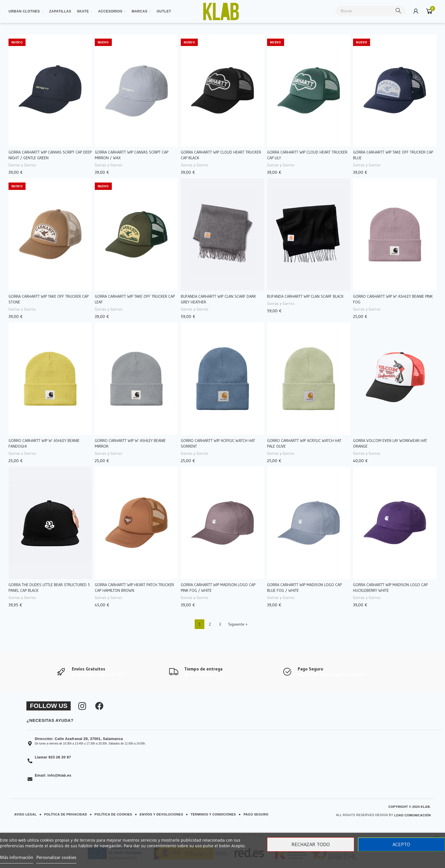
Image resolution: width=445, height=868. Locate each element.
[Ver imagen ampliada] (221, 11)
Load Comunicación (413, 815)
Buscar (398, 11)
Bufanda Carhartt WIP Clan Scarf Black (305, 296)
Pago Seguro (256, 814)
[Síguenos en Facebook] (99, 706)
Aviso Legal (25, 814)
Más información (17, 857)
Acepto (401, 844)
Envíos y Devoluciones (161, 814)
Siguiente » (238, 624)
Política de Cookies (113, 814)
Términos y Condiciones (213, 814)
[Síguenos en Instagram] (82, 706)
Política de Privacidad (66, 814)
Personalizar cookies (56, 857)
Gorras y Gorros (22, 165)
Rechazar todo (311, 844)
